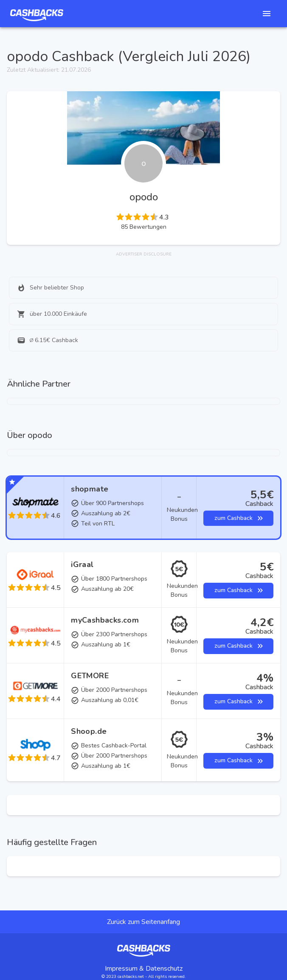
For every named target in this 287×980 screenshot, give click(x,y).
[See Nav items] (267, 14)
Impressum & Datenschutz (144, 969)
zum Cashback (238, 518)
